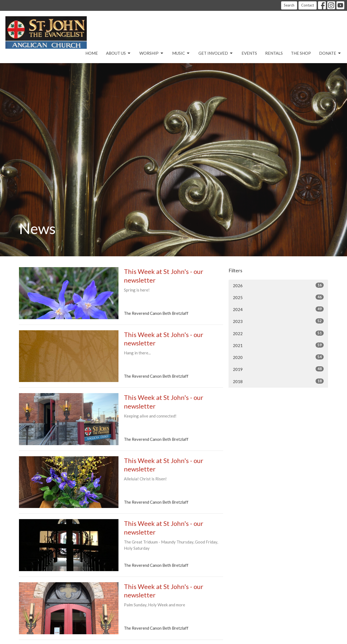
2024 (278, 309)
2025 (278, 297)
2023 (278, 321)
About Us (119, 53)
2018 (278, 381)
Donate (330, 53)
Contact (308, 5)
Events (249, 53)
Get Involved (216, 53)
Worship (152, 53)
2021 (278, 345)
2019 (278, 369)
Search (289, 5)
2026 (278, 285)
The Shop (301, 53)
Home (92, 53)
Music (181, 53)
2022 (278, 333)
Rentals (274, 53)
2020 (278, 357)
